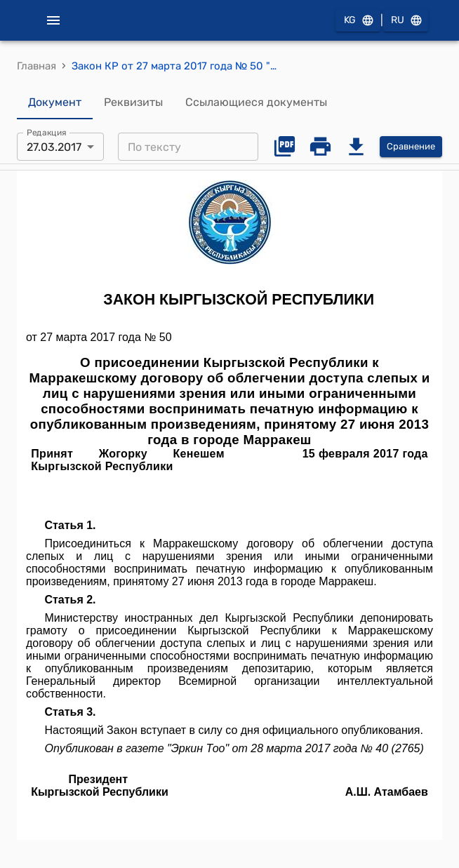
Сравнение (411, 147)
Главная (36, 66)
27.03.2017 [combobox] (54, 147)
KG (358, 21)
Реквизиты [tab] (133, 102)
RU (406, 21)
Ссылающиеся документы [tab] (256, 102)
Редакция (47, 133)
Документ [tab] (55, 102)
